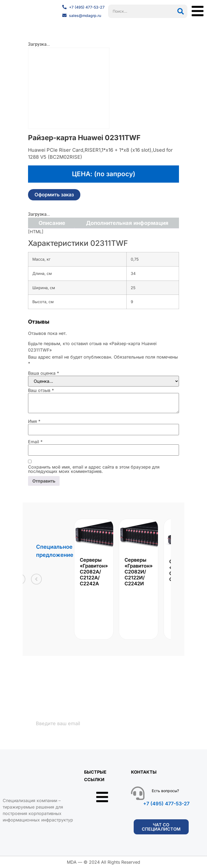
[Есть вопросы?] (138, 793)
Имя (34, 421)
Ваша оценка (44, 373)
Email (35, 442)
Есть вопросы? (165, 791)
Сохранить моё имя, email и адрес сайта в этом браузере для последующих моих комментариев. (94, 469)
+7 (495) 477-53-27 (166, 804)
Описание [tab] (52, 223)
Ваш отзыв (41, 390)
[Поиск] (181, 11)
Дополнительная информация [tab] (127, 223)
